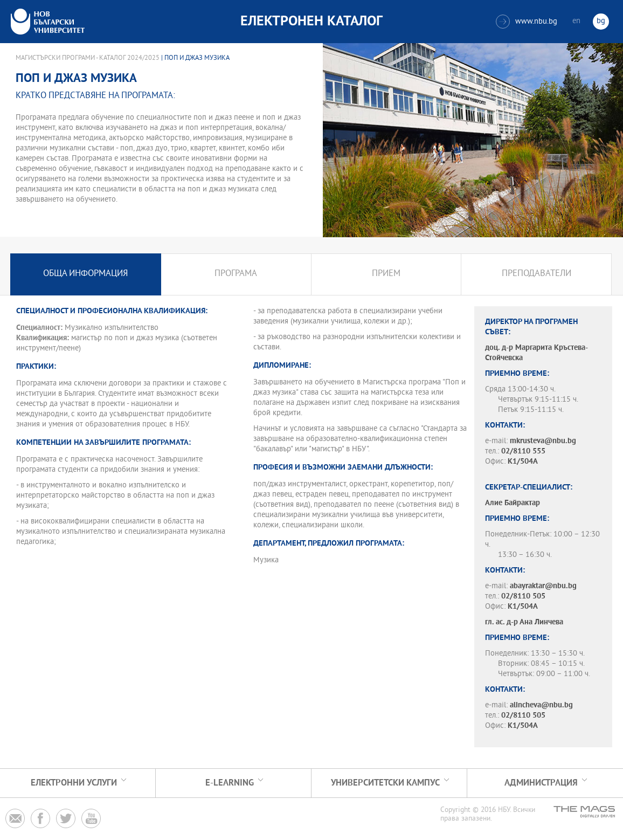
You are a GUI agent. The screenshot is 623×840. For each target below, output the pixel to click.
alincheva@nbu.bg (541, 705)
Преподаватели (537, 274)
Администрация (541, 783)
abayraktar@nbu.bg (543, 586)
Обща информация (85, 274)
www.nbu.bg (527, 22)
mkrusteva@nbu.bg (543, 441)
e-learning (230, 783)
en (576, 21)
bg (601, 21)
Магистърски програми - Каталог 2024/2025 (88, 58)
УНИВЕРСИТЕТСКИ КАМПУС (385, 783)
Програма (236, 274)
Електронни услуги (74, 783)
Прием (386, 274)
